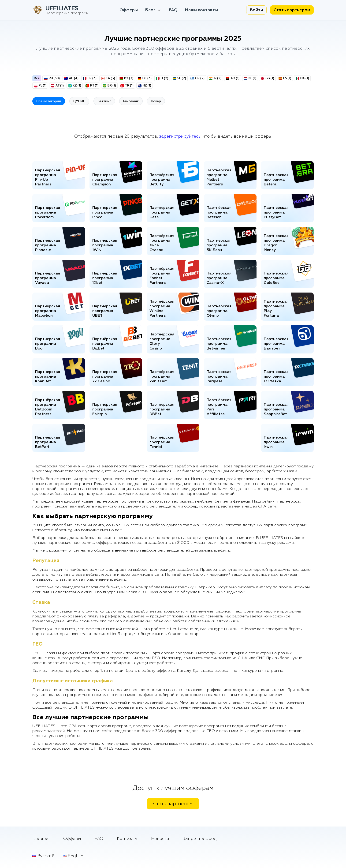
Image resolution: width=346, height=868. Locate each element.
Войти (256, 10)
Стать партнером (292, 10)
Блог (153, 10)
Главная (41, 839)
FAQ (173, 10)
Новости (160, 839)
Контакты (127, 839)
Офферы (129, 10)
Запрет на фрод (200, 839)
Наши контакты (201, 10)
